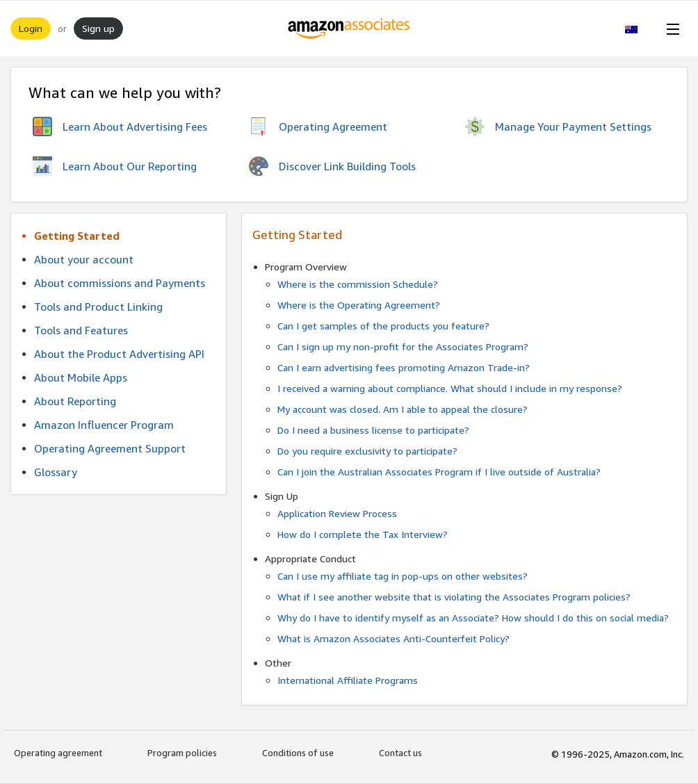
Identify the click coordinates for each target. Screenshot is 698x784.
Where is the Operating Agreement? (359, 305)
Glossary (56, 472)
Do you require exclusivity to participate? (367, 451)
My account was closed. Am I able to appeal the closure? (403, 409)
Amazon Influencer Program (104, 425)
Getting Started (77, 236)
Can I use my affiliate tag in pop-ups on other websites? (403, 576)
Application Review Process (337, 513)
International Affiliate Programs (348, 680)
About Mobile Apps (81, 377)
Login (31, 28)
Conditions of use (298, 753)
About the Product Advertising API (119, 354)
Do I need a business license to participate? (373, 430)
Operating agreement (58, 753)
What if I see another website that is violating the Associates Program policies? (454, 597)
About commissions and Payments (120, 283)
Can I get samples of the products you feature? (383, 326)
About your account (84, 259)
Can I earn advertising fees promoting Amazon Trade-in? (404, 367)
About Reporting (75, 401)
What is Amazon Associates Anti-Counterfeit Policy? (393, 638)
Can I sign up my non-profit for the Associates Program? (403, 346)
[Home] (349, 28)
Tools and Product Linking (98, 307)
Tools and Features (81, 330)
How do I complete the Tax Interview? (363, 534)
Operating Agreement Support (110, 448)
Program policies (182, 753)
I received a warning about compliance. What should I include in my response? (450, 388)
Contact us (400, 753)
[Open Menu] (670, 28)
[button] (639, 28)
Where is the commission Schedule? (358, 284)
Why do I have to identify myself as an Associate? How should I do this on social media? (473, 618)
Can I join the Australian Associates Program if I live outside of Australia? (439, 472)
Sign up (98, 28)
